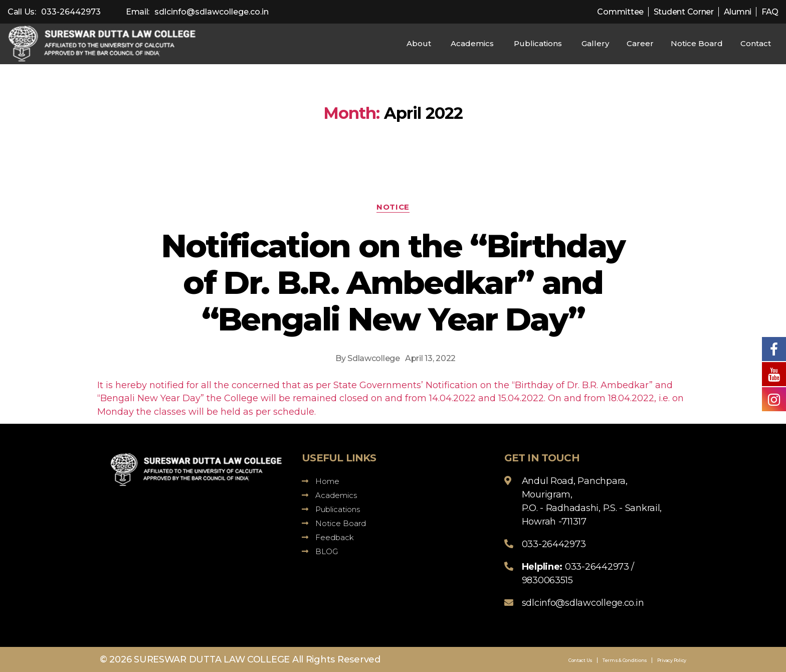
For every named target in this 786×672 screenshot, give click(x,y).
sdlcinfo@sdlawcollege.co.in (212, 12)
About (419, 43)
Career (640, 43)
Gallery (595, 43)
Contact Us (580, 660)
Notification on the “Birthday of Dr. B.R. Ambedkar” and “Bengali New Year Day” (393, 282)
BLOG (320, 551)
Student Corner (684, 12)
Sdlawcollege (374, 358)
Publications (538, 43)
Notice (393, 207)
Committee (620, 12)
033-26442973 (71, 12)
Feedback (328, 537)
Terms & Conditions (625, 660)
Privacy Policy (672, 660)
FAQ (770, 12)
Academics (472, 43)
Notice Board (697, 43)
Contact (756, 43)
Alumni (738, 12)
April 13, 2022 (430, 358)
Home (321, 481)
